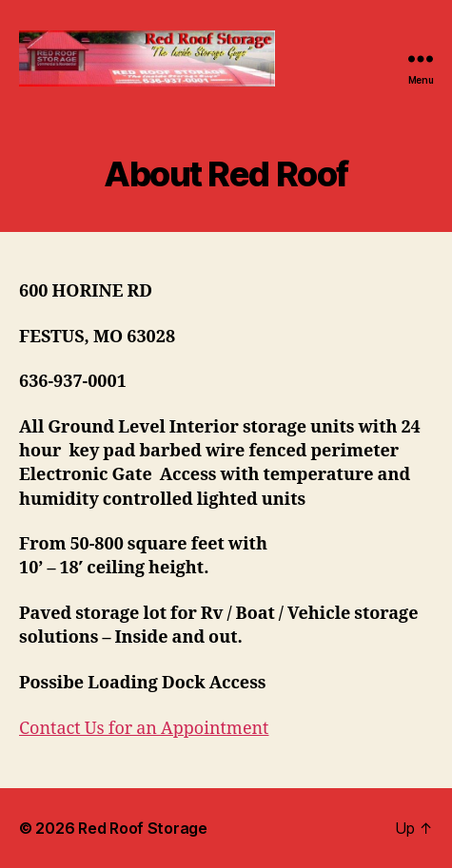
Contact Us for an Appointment (144, 729)
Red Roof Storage (143, 828)
